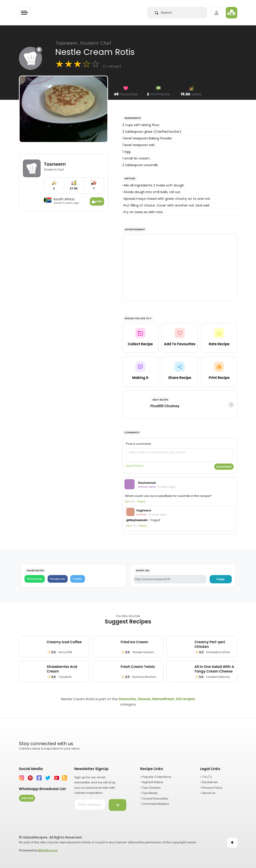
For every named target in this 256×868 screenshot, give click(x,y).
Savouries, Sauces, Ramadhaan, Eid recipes (157, 699)
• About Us (208, 793)
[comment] (180, 455)
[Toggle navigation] (25, 13)
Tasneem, (84, 43)
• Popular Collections (156, 777)
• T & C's (206, 777)
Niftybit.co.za (48, 850)
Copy (221, 579)
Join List (27, 798)
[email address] (90, 805)
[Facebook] (58, 579)
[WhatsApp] (35, 579)
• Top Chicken (150, 788)
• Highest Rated (152, 782)
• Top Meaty (149, 793)
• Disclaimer (209, 782)
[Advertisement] (180, 268)
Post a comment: (139, 444)
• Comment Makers (155, 804)
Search (163, 13)
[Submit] (117, 805)
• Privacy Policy (211, 788)
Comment (224, 467)
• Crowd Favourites (154, 799)
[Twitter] (78, 579)
